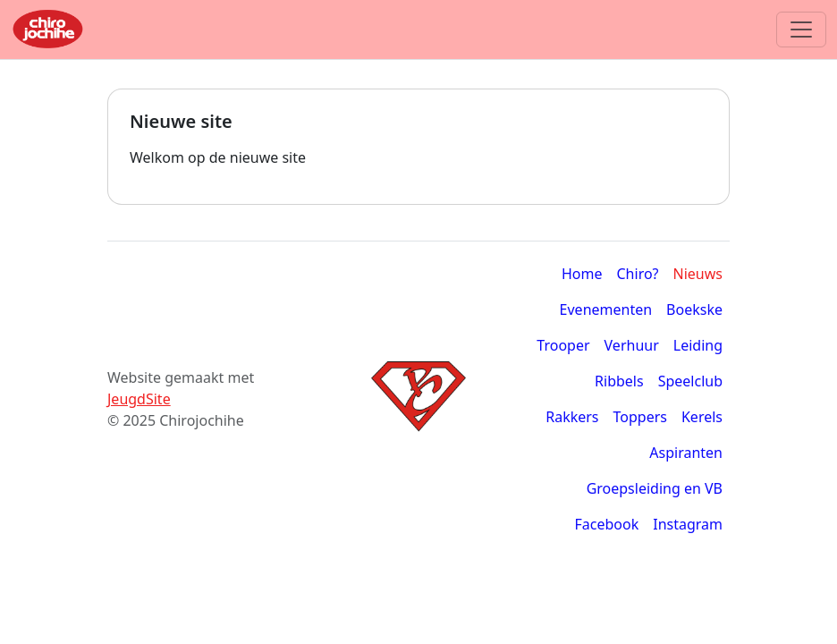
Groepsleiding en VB (655, 488)
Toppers (640, 417)
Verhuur (632, 345)
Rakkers (572, 417)
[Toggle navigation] (801, 30)
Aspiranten (686, 453)
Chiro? (638, 274)
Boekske (694, 309)
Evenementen (606, 309)
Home (582, 274)
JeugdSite (139, 399)
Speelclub (690, 381)
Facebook (606, 524)
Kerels (702, 417)
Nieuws (698, 274)
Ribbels (619, 381)
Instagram (688, 524)
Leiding (698, 345)
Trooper (563, 345)
